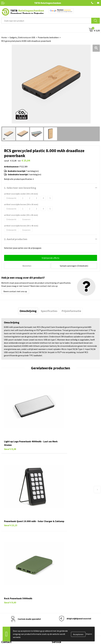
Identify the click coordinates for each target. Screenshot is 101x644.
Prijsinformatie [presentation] (71, 310)
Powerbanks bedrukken (48, 37)
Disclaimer (57, 598)
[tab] (28, 310)
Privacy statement (60, 594)
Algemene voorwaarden (62, 602)
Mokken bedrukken (10, 594)
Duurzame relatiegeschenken (15, 586)
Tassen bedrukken (9, 582)
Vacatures (56, 582)
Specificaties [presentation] (49, 310)
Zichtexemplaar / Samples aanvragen (69, 561)
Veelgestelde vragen (61, 537)
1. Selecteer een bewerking (20, 188)
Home (4, 37)
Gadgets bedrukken (10, 590)
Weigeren (89, 634)
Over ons (56, 578)
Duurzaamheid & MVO (61, 565)
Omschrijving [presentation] (28, 310)
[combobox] (46, 21)
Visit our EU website (61, 606)
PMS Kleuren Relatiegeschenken (66, 553)
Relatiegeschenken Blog (63, 586)
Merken (5, 606)
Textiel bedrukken (9, 598)
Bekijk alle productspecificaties (19, 179)
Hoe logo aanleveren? (62, 557)
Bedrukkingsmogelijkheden (64, 549)
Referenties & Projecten (63, 590)
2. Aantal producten (16, 239)
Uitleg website (58, 545)
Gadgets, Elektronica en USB (22, 37)
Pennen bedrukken (10, 578)
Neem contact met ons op (15, 291)
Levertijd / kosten (60, 541)
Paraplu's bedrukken (10, 602)
